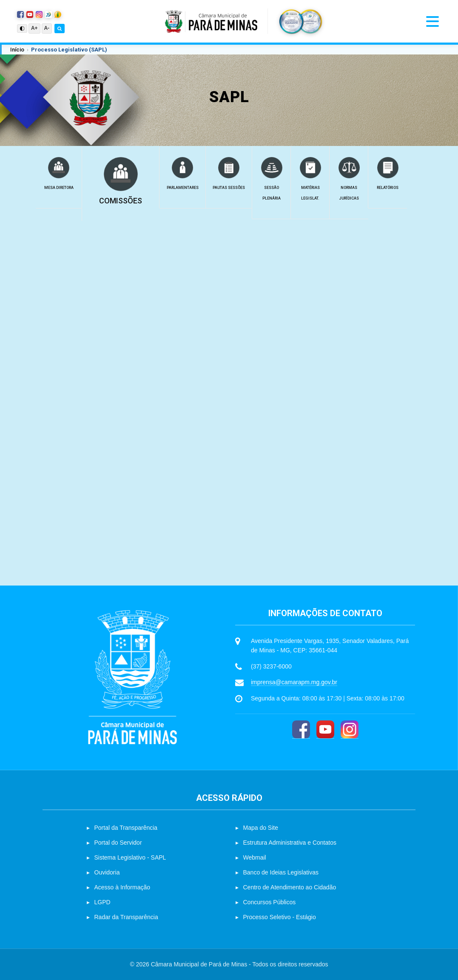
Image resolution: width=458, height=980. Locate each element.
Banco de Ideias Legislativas (281, 872)
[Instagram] (350, 730)
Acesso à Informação (122, 887)
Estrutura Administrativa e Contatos (290, 843)
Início (17, 50)
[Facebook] (301, 730)
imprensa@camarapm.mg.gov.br (294, 682)
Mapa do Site (261, 828)
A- (47, 28)
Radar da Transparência (126, 917)
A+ (34, 28)
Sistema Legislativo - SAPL (130, 857)
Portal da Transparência (126, 828)
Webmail (255, 857)
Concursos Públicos (270, 902)
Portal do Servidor (118, 843)
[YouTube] (325, 730)
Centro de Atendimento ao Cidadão (290, 887)
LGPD (102, 902)
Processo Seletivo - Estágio (280, 917)
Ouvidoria (107, 872)
